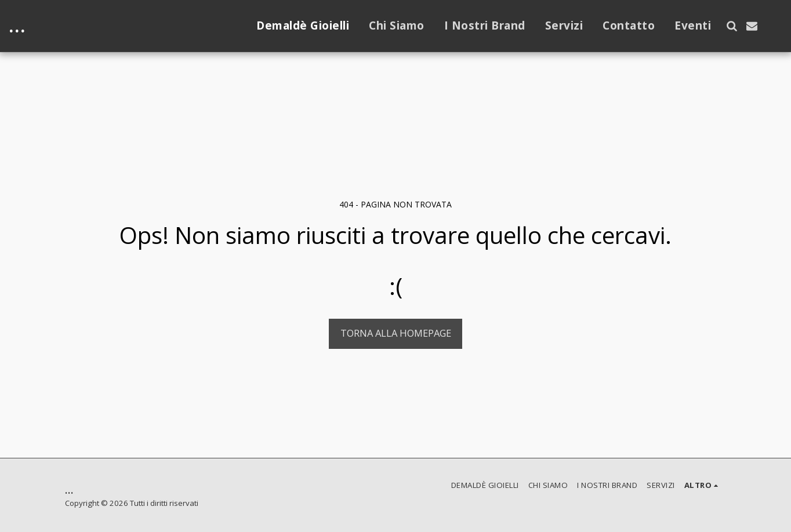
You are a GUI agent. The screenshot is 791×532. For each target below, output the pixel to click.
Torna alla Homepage (396, 333)
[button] (732, 26)
